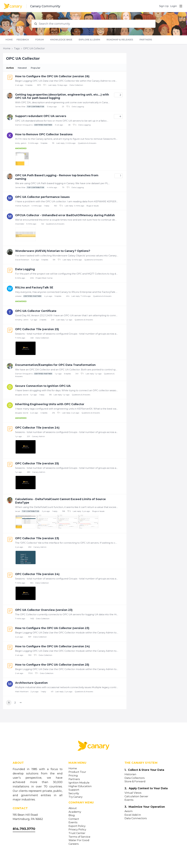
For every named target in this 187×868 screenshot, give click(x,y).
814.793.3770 (24, 829)
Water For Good (79, 840)
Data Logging (78, 106)
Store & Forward (135, 781)
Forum (40, 40)
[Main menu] (181, 6)
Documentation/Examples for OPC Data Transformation (55, 365)
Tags (17, 48)
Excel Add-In (133, 815)
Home (9, 40)
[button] (20, 703)
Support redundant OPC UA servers (41, 116)
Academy (75, 812)
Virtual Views (133, 793)
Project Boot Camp (44, 278)
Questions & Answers (87, 143)
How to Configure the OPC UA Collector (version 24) (52, 646)
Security (74, 793)
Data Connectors (136, 818)
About (73, 808)
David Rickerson (22, 260)
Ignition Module (79, 783)
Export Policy (77, 826)
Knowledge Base (61, 40)
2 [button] (15, 703)
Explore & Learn (89, 40)
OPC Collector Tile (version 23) (37, 538)
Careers (74, 844)
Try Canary (75, 797)
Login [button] (174, 6)
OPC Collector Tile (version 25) (37, 329)
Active (10, 68)
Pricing (73, 776)
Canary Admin (38, 436)
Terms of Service (79, 837)
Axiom (129, 811)
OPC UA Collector (34, 48)
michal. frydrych (22, 206)
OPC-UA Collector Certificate (36, 311)
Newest (22, 68)
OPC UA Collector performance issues (42, 197)
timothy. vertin (22, 320)
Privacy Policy (77, 830)
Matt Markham (22, 692)
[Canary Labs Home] (93, 746)
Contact (74, 819)
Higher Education (80, 786)
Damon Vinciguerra (34, 125)
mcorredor (20, 224)
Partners (146, 40)
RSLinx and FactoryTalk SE (34, 288)
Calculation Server (136, 796)
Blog (72, 815)
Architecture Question (31, 683)
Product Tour (77, 772)
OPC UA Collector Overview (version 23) (44, 610)
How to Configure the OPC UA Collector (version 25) (52, 665)
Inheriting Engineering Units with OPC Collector (50, 404)
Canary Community (45, 6)
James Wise (30, 107)
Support (74, 790)
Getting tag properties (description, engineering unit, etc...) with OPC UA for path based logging (62, 96)
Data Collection (76, 85)
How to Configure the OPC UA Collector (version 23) (52, 628)
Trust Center (77, 833)
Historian (130, 774)
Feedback (23, 40)
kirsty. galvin (21, 143)
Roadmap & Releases (120, 40)
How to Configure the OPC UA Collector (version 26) (52, 76)
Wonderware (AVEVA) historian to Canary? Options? (53, 251)
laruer (28, 511)
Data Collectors (135, 778)
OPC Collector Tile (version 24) (37, 428)
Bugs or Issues (93, 206)
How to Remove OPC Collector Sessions (44, 134)
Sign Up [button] (164, 6)
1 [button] (9, 703)
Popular (36, 68)
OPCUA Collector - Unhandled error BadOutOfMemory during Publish (65, 215)
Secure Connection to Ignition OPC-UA (43, 386)
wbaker (29, 296)
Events (73, 822)
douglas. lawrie (22, 395)
